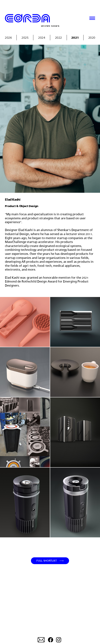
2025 (25, 37)
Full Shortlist (47, 561)
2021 (75, 37)
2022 (58, 37)
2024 (42, 37)
